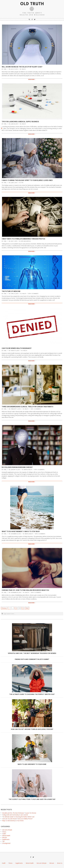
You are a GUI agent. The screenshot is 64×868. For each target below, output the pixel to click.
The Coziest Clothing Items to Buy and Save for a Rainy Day (32, 799)
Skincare (5, 837)
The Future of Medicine (11, 291)
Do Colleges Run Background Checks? (17, 467)
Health (24, 69)
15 (23, 608)
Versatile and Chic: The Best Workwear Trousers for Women (32, 653)
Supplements (6, 839)
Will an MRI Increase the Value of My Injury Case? (22, 67)
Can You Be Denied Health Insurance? (17, 348)
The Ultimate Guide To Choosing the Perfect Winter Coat (32, 694)
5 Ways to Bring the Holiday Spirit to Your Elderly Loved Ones (27, 180)
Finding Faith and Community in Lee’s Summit (32, 659)
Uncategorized (6, 843)
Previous (4, 608)
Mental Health (28, 470)
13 (16, 608)
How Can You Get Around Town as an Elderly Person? (32, 729)
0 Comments (35, 294)
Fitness (4, 832)
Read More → (32, 79)
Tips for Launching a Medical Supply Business (20, 122)
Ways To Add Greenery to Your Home (32, 764)
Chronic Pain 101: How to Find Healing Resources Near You (25, 590)
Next (27, 608)
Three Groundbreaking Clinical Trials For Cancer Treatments (27, 407)
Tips (22, 183)
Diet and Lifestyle (26, 241)
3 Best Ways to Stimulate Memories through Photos (23, 239)
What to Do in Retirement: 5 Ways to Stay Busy (21, 531)
